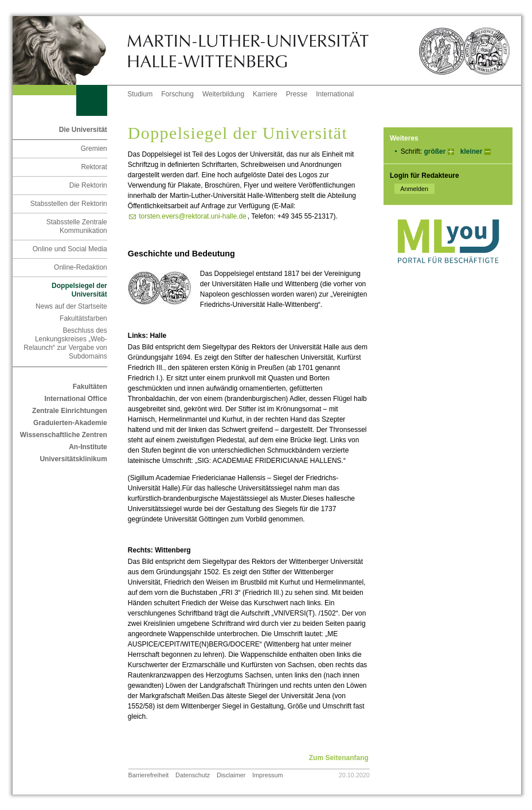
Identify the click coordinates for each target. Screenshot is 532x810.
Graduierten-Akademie (70, 423)
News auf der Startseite (71, 306)
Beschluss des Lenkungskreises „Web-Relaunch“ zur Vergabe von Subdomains (65, 343)
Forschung (177, 94)
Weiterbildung (223, 94)
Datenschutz (193, 775)
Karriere (265, 94)
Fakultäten (90, 387)
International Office (75, 399)
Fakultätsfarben (83, 318)
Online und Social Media (70, 249)
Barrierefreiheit (149, 775)
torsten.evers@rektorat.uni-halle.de (193, 216)
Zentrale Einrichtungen (70, 411)
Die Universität (83, 130)
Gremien (94, 149)
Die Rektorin (88, 185)
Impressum (267, 775)
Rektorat (94, 167)
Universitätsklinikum (73, 459)
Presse (297, 94)
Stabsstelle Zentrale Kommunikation (77, 226)
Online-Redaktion (81, 267)
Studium (140, 94)
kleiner (472, 151)
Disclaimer (231, 775)
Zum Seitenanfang (339, 758)
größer (435, 151)
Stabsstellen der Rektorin (69, 204)
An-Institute (88, 447)
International (335, 94)
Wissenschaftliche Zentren (64, 435)
